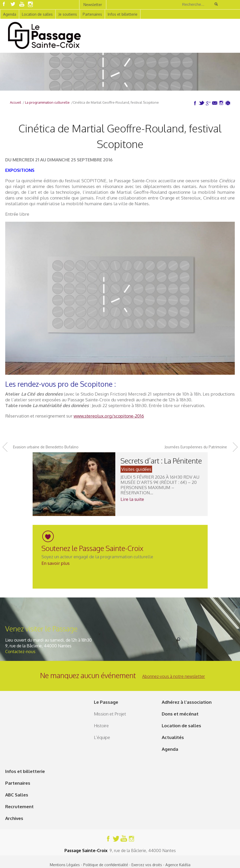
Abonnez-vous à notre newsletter (174, 676)
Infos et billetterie (123, 14)
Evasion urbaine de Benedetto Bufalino (46, 447)
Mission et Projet (110, 714)
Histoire (101, 726)
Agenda (10, 14)
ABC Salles (17, 795)
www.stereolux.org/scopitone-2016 (109, 416)
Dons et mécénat (180, 714)
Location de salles (37, 14)
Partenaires (92, 14)
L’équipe (102, 737)
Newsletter (93, 5)
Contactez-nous (20, 652)
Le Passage (106, 702)
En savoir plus (56, 563)
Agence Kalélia (178, 865)
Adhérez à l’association (187, 702)
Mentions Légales (65, 865)
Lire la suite (132, 499)
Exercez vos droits (147, 865)
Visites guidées (136, 469)
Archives (14, 818)
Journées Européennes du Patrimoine (196, 447)
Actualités (173, 737)
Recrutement (19, 807)
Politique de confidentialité (106, 865)
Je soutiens (68, 14)
